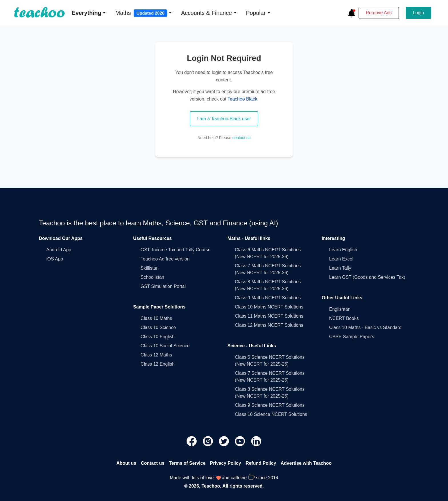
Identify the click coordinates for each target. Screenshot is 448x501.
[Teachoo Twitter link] (225, 441)
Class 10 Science (158, 327)
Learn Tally (340, 268)
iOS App (55, 259)
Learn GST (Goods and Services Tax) (367, 277)
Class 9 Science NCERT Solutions (270, 405)
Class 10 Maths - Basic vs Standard (365, 327)
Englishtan (340, 309)
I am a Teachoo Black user (224, 119)
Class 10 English (158, 337)
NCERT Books (344, 318)
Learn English (343, 250)
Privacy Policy (226, 463)
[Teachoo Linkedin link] (256, 441)
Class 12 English (158, 364)
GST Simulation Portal (163, 286)
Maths (141, 13)
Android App (59, 250)
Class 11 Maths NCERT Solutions (269, 316)
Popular (256, 13)
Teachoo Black (242, 99)
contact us (241, 138)
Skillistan (150, 268)
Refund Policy (261, 463)
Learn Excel (341, 259)
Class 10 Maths (156, 318)
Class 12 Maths (156, 355)
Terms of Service (187, 463)
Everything (86, 13)
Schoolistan (152, 277)
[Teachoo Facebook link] (192, 441)
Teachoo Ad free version (165, 259)
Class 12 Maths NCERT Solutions (269, 325)
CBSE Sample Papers (352, 337)
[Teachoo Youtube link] (241, 441)
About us (126, 463)
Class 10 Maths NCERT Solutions (269, 307)
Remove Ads (379, 13)
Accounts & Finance (207, 13)
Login (418, 13)
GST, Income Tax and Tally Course (176, 250)
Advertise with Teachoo (306, 463)
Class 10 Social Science (165, 346)
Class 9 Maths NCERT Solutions (268, 298)
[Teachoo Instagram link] (209, 441)
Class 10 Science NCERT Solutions (271, 414)
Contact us (153, 463)
